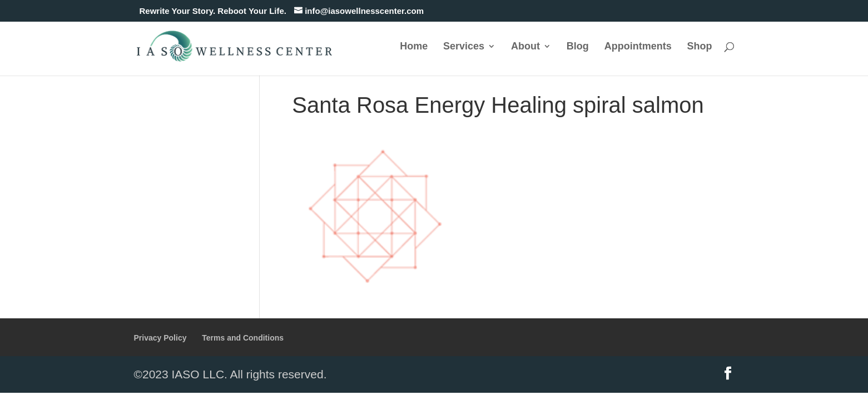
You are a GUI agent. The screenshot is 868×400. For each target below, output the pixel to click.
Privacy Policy (160, 338)
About (525, 47)
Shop (700, 47)
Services (464, 47)
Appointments (638, 47)
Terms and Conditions (243, 338)
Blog (578, 47)
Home (414, 47)
